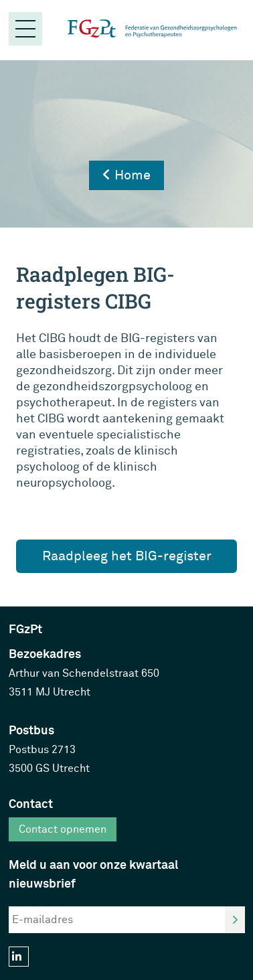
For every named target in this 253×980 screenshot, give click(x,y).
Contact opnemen (63, 829)
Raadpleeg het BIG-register (127, 556)
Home (126, 175)
